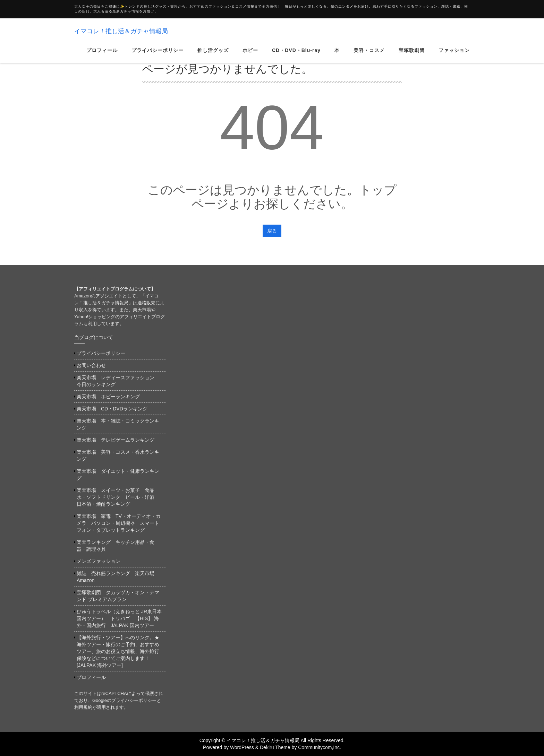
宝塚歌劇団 (412, 57)
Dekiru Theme (275, 747)
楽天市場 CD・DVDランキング (112, 409)
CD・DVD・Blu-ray (296, 57)
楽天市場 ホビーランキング (108, 397)
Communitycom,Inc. (320, 747)
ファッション (454, 57)
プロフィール (102, 57)
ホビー (250, 57)
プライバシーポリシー (158, 57)
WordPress (242, 747)
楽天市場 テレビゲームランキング (116, 440)
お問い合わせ (91, 365)
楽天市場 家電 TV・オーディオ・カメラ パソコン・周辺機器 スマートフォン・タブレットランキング (119, 523)
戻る (272, 231)
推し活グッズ (213, 57)
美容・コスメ (369, 57)
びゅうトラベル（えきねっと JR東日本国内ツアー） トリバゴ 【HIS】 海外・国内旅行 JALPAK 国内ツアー (119, 618)
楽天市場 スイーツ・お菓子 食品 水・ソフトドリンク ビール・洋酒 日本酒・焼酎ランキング (118, 497)
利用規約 (83, 707)
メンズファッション (99, 561)
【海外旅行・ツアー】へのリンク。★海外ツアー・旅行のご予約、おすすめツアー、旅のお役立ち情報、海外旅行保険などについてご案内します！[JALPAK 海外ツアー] (118, 651)
